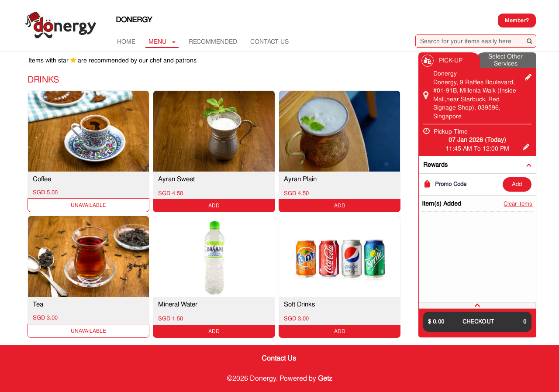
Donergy (134, 20)
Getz (325, 378)
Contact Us (269, 41)
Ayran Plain (300, 179)
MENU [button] (162, 41)
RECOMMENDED (213, 41)
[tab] (477, 305)
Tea (38, 304)
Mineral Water (178, 304)
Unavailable (88, 205)
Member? (517, 21)
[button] (477, 305)
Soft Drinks (300, 304)
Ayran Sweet (176, 179)
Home (126, 41)
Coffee (42, 179)
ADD (517, 184)
